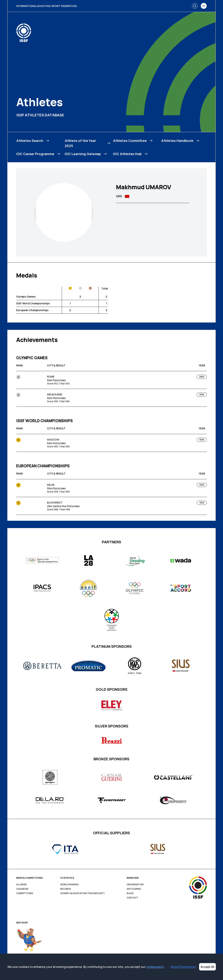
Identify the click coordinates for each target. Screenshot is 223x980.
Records (66, 889)
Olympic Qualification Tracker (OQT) (82, 893)
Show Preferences (183, 967)
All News (21, 885)
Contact (132, 898)
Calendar (22, 889)
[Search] (195, 6)
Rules (130, 893)
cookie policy (155, 967)
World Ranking (69, 885)
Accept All (207, 967)
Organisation (135, 885)
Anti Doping (134, 889)
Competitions (25, 893)
